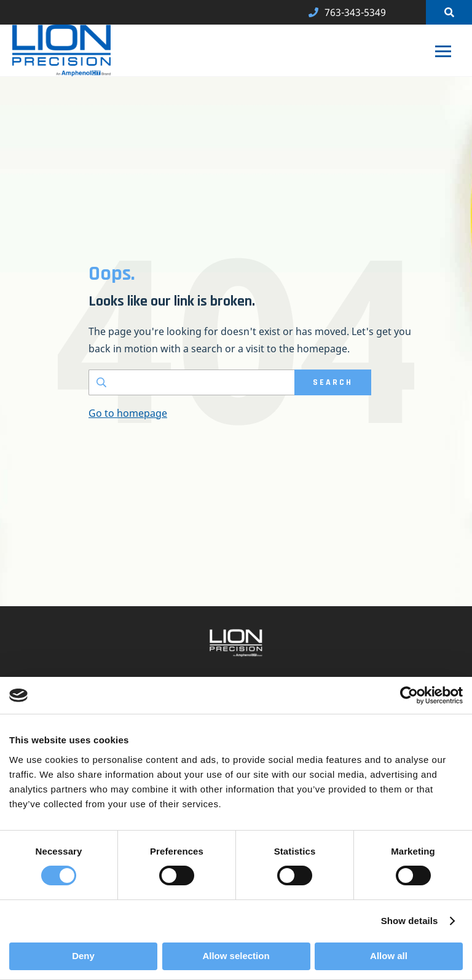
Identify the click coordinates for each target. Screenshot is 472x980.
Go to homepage (128, 413)
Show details (410, 921)
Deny (83, 956)
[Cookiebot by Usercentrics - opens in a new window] (409, 695)
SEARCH (333, 382)
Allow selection (236, 956)
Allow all (389, 956)
